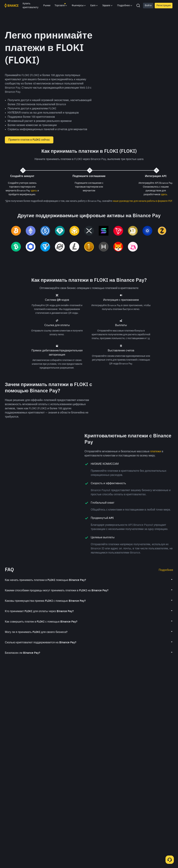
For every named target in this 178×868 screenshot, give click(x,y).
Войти (148, 6)
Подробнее (166, 583)
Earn (94, 6)
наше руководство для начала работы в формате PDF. (143, 201)
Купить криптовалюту (30, 6)
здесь (34, 191)
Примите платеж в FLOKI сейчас (29, 140)
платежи (156, 464)
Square (108, 6)
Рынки (47, 6)
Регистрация (164, 6)
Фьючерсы (79, 6)
